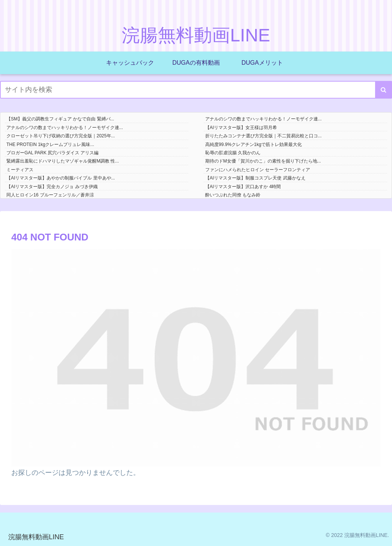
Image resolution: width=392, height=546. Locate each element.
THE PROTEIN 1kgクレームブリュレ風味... (50, 144)
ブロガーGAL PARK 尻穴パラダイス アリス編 (52, 153)
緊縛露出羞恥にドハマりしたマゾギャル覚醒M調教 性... (63, 161)
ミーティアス (20, 170)
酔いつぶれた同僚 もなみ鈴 (233, 195)
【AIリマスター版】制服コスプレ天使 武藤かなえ (255, 178)
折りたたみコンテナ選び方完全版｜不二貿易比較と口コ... (263, 136)
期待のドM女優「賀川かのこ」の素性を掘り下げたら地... (263, 161)
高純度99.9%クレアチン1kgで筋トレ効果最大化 (254, 144)
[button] (384, 90)
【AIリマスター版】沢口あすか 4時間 (243, 187)
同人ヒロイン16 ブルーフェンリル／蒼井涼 (50, 195)
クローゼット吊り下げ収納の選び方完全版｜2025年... (61, 136)
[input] (196, 90)
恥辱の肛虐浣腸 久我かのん (233, 153)
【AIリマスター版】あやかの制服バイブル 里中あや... (61, 178)
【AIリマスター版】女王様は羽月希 (241, 128)
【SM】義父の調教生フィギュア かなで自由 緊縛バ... (60, 119)
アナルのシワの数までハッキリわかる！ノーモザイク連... (263, 119)
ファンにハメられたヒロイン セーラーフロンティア (258, 170)
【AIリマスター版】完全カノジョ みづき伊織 (52, 187)
